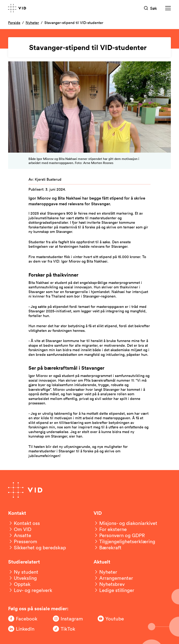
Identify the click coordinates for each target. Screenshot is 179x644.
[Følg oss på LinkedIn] (24, 629)
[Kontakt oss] (24, 523)
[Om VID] (20, 529)
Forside (14, 23)
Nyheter (32, 23)
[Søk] (151, 8)
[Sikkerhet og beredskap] (37, 547)
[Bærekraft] (108, 547)
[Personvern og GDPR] (119, 535)
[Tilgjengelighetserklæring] (124, 541)
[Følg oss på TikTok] (69, 629)
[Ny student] (23, 572)
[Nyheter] (105, 572)
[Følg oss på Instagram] (69, 619)
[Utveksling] (22, 578)
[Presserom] (23, 541)
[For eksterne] (110, 529)
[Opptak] (19, 584)
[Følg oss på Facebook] (24, 619)
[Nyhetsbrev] (109, 584)
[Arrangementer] (113, 578)
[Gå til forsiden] (17, 8)
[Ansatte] (20, 535)
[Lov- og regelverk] (30, 590)
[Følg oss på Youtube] (114, 619)
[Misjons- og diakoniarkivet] (125, 523)
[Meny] (168, 8)
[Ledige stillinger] (114, 590)
